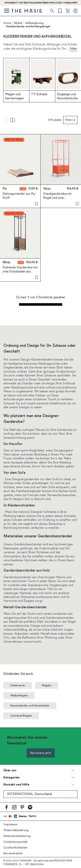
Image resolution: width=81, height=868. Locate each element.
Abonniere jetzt (41, 753)
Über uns (10, 770)
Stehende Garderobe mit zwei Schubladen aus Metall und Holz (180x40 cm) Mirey (20, 274)
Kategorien (12, 777)
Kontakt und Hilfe (16, 785)
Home (7, 23)
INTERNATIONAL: (29, 794)
